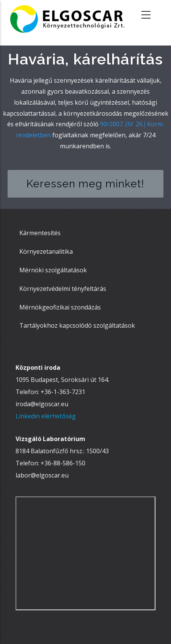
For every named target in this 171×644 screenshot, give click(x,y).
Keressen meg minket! (85, 184)
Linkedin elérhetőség (46, 416)
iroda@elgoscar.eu (42, 404)
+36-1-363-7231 (63, 392)
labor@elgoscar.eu (42, 475)
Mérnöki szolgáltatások (53, 270)
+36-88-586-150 (63, 463)
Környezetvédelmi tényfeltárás (63, 289)
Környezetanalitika (46, 251)
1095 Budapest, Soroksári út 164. (62, 380)
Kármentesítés (40, 233)
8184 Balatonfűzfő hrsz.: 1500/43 (62, 451)
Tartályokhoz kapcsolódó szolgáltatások (77, 325)
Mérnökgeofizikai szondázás (60, 307)
